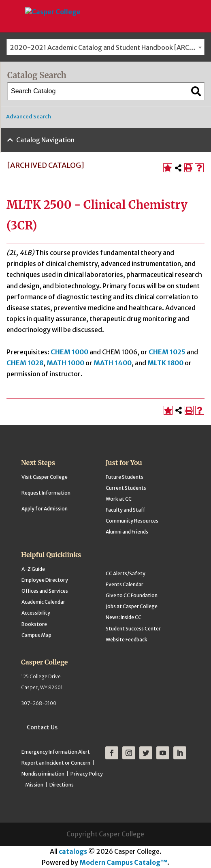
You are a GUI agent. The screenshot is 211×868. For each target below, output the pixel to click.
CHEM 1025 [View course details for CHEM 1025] (167, 352)
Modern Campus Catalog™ (123, 862)
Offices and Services (45, 591)
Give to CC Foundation (132, 595)
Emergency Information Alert (56, 752)
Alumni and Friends (127, 532)
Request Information (46, 493)
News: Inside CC (124, 617)
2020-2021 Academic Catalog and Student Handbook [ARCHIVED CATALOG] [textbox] (107, 47)
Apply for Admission (45, 509)
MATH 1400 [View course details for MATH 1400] (113, 363)
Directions (62, 785)
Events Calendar (125, 584)
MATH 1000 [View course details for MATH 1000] (65, 363)
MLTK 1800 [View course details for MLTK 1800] (165, 363)
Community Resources (132, 521)
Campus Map (36, 635)
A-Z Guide (33, 569)
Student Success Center (133, 629)
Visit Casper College (45, 477)
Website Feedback (127, 640)
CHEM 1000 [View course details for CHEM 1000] (69, 352)
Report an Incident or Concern (56, 763)
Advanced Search (29, 117)
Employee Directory (45, 580)
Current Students (126, 488)
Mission (34, 785)
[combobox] (106, 47)
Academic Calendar (43, 602)
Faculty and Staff (125, 510)
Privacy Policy (87, 774)
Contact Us (42, 727)
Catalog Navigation (45, 140)
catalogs (73, 851)
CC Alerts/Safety (126, 573)
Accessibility (36, 613)
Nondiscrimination (43, 774)
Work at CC (119, 499)
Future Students (125, 477)
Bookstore (34, 624)
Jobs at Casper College (132, 606)
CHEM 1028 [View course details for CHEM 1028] (25, 363)
